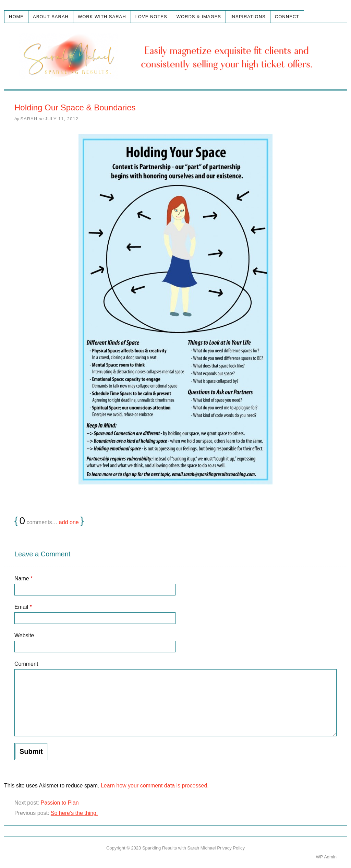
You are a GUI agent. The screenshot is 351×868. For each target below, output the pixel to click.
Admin (326, 857)
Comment (26, 664)
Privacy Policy (231, 848)
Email (23, 607)
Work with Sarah (102, 17)
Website (24, 635)
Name (23, 578)
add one (69, 522)
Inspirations (248, 17)
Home (16, 17)
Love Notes (151, 17)
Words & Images (199, 17)
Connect (287, 17)
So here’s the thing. (74, 813)
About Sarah (51, 17)
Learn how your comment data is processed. (155, 786)
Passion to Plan (59, 803)
